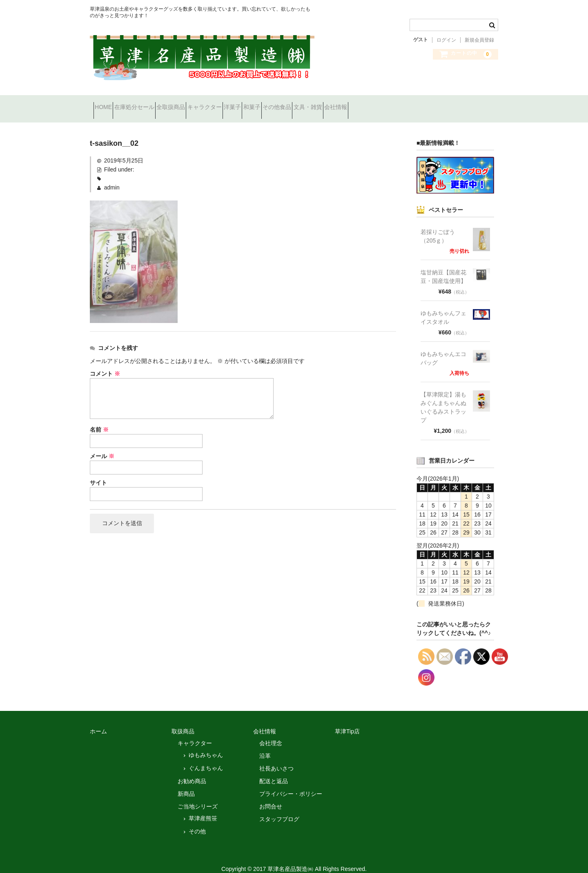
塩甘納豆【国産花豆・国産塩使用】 (443, 266)
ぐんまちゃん (206, 757)
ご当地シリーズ (198, 796)
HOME (107, 104)
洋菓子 (294, 104)
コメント (105, 363)
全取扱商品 (203, 104)
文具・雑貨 (413, 104)
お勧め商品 (192, 771)
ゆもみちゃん (206, 744)
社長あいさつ (276, 758)
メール (102, 446)
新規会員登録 (479, 40)
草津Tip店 (347, 721)
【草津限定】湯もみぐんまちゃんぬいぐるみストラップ (443, 397)
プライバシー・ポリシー (291, 783)
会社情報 (455, 104)
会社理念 (271, 733)
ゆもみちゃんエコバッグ (443, 348)
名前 (99, 419)
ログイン (446, 40)
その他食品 (367, 104)
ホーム (98, 721)
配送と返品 (274, 771)
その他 (197, 821)
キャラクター (252, 104)
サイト (98, 472)
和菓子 (328, 104)
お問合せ (271, 796)
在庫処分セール (152, 104)
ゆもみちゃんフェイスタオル (443, 307)
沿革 (265, 745)
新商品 (186, 783)
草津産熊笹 (203, 808)
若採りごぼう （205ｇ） (441, 226)
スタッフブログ (279, 808)
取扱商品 (183, 721)
